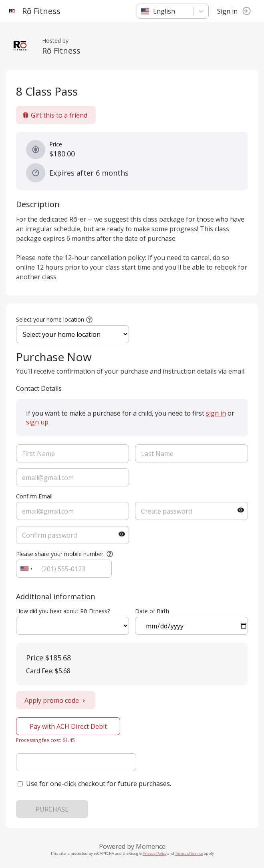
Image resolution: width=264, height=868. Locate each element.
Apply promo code (56, 700)
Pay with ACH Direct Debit (68, 726)
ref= (73, 626)
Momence (151, 846)
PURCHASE (52, 809)
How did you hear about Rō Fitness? (63, 611)
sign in (216, 413)
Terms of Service (189, 853)
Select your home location (50, 319)
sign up (37, 422)
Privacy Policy (155, 853)
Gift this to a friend (55, 115)
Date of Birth (152, 611)
